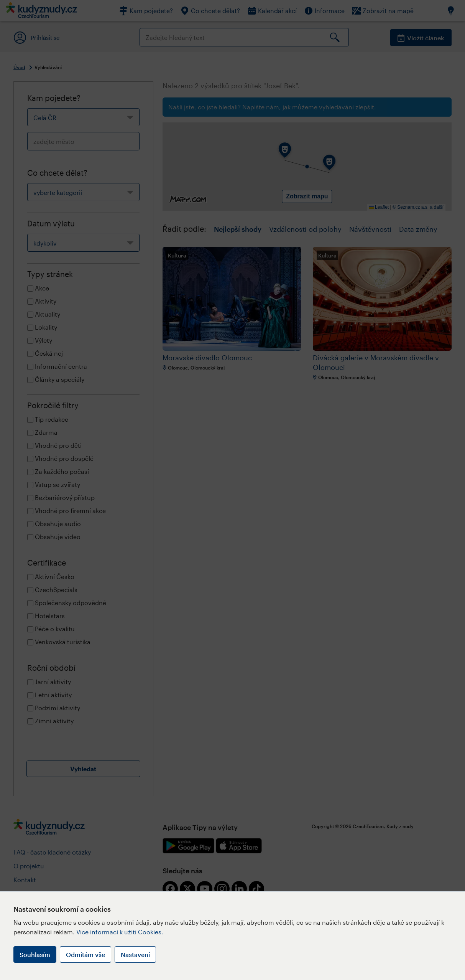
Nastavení (135, 954)
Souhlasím (35, 954)
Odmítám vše (85, 954)
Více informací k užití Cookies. (120, 932)
